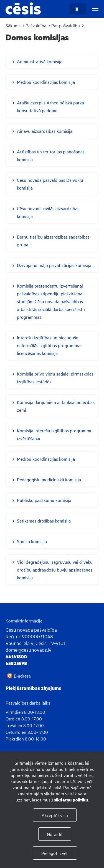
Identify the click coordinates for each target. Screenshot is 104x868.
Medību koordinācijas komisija (46, 82)
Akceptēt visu (55, 815)
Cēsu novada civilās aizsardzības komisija (48, 212)
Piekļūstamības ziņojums (33, 688)
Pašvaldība (36, 25)
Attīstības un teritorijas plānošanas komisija (51, 155)
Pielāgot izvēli (55, 853)
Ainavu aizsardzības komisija (45, 131)
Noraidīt (55, 834)
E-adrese (22, 676)
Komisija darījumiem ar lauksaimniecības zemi (56, 406)
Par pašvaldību (66, 25)
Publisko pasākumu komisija (44, 500)
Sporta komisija (32, 541)
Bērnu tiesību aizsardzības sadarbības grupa (53, 241)
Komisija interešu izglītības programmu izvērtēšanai (55, 434)
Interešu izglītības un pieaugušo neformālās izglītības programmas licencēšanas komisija (50, 345)
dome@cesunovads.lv (28, 650)
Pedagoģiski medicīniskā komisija (49, 479)
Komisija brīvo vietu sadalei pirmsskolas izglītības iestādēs (55, 377)
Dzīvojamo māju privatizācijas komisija (54, 265)
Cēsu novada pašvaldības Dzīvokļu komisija (50, 184)
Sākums (13, 25)
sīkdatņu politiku (71, 800)
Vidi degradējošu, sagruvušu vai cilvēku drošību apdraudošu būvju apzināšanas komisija (55, 570)
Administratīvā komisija (40, 61)
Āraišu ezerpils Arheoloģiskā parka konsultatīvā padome (50, 106)
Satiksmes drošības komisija (44, 521)
